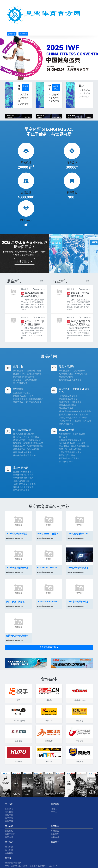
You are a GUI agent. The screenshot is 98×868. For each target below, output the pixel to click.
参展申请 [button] (23, 34)
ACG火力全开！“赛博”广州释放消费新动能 (49, 534)
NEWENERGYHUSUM (47, 568)
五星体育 (80, 741)
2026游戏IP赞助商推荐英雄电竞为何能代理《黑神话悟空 (80, 568)
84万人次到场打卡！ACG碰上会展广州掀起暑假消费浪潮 (80, 534)
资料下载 (9, 821)
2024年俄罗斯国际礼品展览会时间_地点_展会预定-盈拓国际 (18, 534)
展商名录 (23, 104)
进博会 (54, 809)
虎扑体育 (18, 761)
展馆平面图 (23, 99)
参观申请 (54, 101)
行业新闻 (84, 93)
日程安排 (9, 815)
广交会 (54, 812)
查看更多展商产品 (49, 647)
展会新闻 (84, 90)
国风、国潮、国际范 (15, 602)
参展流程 (23, 94)
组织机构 (9, 812)
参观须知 (54, 98)
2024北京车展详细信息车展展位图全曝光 (80, 602)
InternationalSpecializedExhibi (49, 602)
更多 (43, 281)
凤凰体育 (18, 741)
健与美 (49, 700)
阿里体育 (49, 741)
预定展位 (25, 88)
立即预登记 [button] (24, 261)
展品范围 (9, 818)
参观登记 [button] (12, 34)
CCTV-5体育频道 (18, 721)
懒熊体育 (80, 761)
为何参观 (54, 94)
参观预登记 (56, 88)
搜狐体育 (80, 721)
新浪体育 (49, 721)
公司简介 (9, 809)
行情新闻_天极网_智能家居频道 (18, 636)
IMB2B (49, 761)
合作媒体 (84, 96)
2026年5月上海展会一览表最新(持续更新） (18, 568)
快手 (18, 700)
